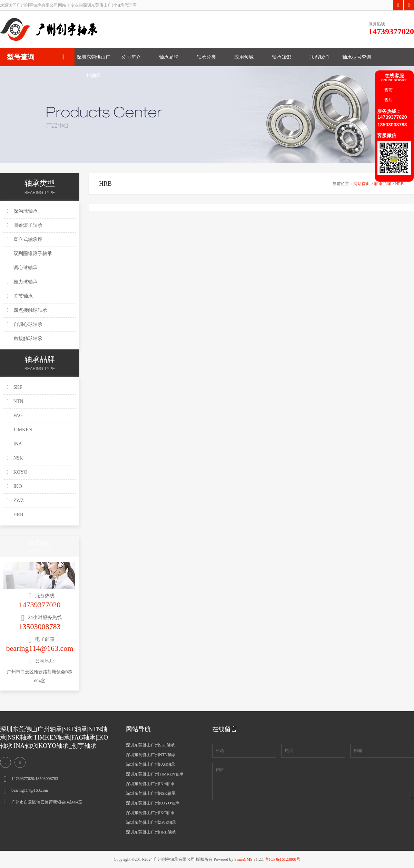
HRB (15, 515)
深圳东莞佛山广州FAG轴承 (151, 764)
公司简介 (131, 57)
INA (14, 444)
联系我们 (319, 57)
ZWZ (15, 500)
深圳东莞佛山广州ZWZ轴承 (151, 822)
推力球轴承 (22, 282)
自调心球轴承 (25, 324)
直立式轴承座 (25, 239)
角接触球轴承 (25, 339)
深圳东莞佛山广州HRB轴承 (151, 832)
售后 (388, 100)
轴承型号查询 (357, 57)
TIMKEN (19, 430)
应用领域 (244, 57)
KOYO (17, 472)
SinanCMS (243, 859)
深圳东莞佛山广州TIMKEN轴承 (155, 774)
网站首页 (362, 184)
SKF (14, 387)
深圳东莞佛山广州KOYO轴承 (153, 803)
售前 (388, 90)
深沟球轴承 (22, 211)
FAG (15, 416)
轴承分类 (206, 57)
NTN (15, 401)
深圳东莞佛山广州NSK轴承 (151, 793)
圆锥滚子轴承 (25, 225)
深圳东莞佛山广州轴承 (93, 60)
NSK (15, 458)
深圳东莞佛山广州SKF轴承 (150, 745)
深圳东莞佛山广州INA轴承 (150, 784)
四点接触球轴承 (27, 310)
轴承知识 (282, 57)
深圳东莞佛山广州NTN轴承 (151, 755)
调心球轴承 (22, 268)
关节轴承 (20, 296)
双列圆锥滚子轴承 (29, 254)
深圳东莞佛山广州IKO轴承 (150, 813)
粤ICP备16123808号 (283, 859)
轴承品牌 (169, 57)
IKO (14, 486)
